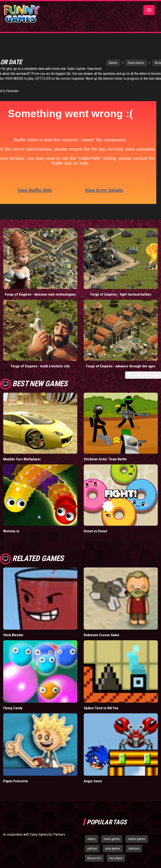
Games (103, 61)
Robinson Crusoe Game (102, 633)
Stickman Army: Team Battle (105, 457)
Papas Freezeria (15, 779)
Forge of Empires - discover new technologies (40, 293)
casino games (137, 837)
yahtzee (92, 847)
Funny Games (126, 61)
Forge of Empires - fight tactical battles (121, 293)
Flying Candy (13, 706)
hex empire (116, 856)
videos (91, 837)
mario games (112, 837)
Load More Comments (143, 373)
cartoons (134, 847)
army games (113, 847)
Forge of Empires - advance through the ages (121, 364)
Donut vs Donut (95, 529)
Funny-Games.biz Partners (47, 833)
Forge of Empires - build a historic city (40, 364)
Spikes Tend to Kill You (101, 706)
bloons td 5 (94, 856)
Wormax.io (11, 529)
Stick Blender (13, 633)
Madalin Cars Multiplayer (22, 457)
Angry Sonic (93, 779)
